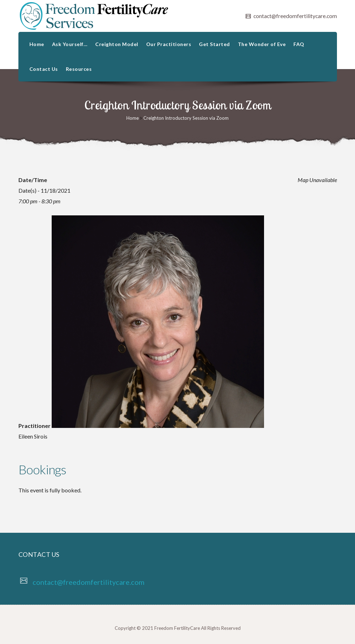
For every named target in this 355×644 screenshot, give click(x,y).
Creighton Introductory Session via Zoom (186, 118)
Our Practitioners (169, 44)
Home (37, 44)
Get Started (214, 44)
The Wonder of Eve (262, 44)
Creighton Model (117, 44)
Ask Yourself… (70, 44)
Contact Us (44, 69)
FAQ (299, 44)
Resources (79, 69)
